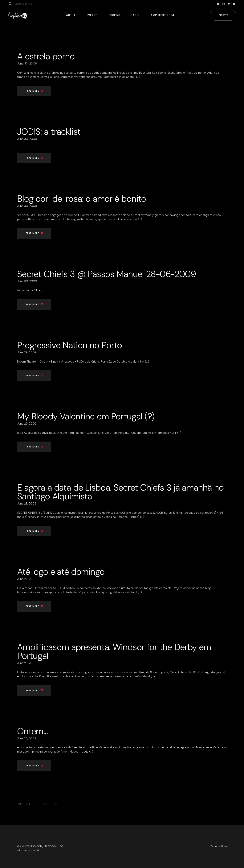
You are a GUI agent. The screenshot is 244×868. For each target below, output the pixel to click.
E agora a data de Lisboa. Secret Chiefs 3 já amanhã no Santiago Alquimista (120, 492)
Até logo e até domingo (61, 572)
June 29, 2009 (27, 352)
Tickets (224, 15)
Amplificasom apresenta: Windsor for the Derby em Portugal (114, 651)
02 (28, 804)
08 (46, 804)
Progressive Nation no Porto (70, 345)
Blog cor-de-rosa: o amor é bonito (82, 199)
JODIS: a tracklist (49, 132)
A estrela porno (46, 56)
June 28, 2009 (27, 504)
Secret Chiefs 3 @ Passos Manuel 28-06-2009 (107, 274)
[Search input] (30, 4)
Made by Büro (218, 846)
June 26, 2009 (27, 579)
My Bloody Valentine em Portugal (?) (86, 416)
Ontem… (33, 731)
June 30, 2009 (27, 64)
